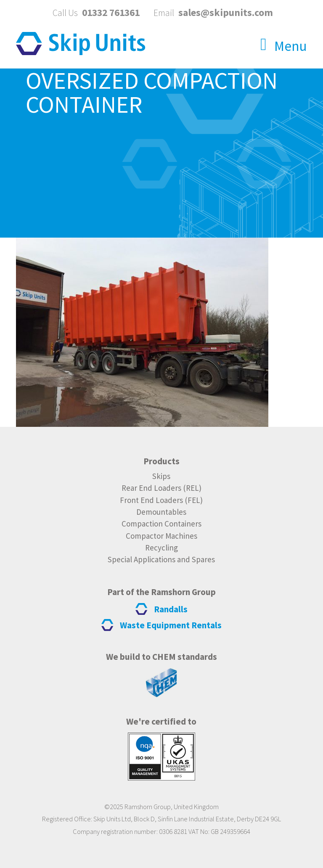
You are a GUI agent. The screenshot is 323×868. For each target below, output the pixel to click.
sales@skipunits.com (226, 12)
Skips (161, 476)
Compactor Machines (161, 536)
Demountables (161, 512)
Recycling (161, 548)
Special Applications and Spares (161, 559)
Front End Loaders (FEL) (161, 500)
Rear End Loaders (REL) (161, 488)
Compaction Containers (161, 524)
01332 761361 (111, 12)
